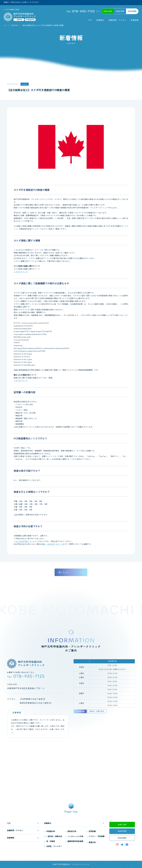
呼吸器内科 (51, 831)
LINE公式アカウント (55, 544)
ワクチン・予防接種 (97, 836)
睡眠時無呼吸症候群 (75, 841)
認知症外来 (72, 831)
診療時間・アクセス (117, 20)
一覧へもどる (63, 572)
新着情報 (135, 20)
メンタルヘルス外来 (75, 836)
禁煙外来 (92, 842)
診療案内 (100, 20)
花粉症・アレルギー (54, 846)
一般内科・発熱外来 (54, 836)
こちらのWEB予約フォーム (24, 541)
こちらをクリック (21, 272)
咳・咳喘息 (51, 841)
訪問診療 (92, 831)
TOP (90, 20)
